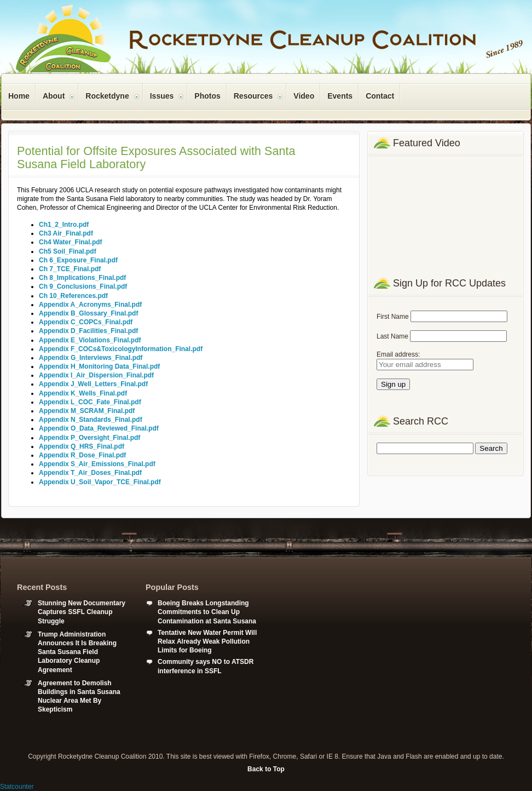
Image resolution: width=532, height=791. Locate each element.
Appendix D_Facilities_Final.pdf (88, 331)
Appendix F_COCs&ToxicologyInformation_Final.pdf (121, 349)
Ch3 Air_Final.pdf (66, 233)
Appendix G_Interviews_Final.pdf (91, 358)
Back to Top (266, 769)
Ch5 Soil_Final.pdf (68, 251)
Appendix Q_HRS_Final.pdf (82, 446)
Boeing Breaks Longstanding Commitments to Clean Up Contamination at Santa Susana (207, 612)
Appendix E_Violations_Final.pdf (90, 340)
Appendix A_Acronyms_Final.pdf (90, 305)
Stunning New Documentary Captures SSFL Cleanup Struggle (82, 612)
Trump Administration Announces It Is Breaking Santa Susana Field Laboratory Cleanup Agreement (77, 652)
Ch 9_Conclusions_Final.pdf (83, 286)
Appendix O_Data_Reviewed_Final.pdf (99, 428)
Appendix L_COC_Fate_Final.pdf (90, 402)
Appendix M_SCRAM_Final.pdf (87, 411)
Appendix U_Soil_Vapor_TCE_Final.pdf (100, 482)
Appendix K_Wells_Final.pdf (83, 393)
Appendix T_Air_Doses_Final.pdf (90, 473)
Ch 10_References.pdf (73, 296)
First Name (393, 317)
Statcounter (17, 787)
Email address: (398, 354)
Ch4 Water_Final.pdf (71, 242)
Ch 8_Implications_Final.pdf (82, 278)
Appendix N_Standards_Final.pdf (91, 420)
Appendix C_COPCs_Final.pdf (86, 322)
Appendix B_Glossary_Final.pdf (88, 313)
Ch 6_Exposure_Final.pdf (78, 260)
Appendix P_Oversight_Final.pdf (89, 438)
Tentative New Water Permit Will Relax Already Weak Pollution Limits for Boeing (207, 641)
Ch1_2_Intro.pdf (64, 225)
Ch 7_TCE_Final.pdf (70, 269)
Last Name (392, 336)
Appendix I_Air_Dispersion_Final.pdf (96, 375)
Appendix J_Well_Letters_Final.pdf (93, 384)
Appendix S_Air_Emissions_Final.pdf (97, 464)
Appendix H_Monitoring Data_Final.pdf (99, 366)
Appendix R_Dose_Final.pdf (82, 455)
